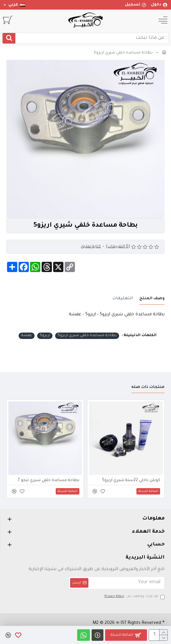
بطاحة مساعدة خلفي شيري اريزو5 (87, 336)
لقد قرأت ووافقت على (134, 597)
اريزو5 (45, 336)
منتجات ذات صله (148, 387)
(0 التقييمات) (118, 247)
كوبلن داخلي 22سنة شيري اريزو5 (131, 480)
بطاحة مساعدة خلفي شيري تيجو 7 (49, 480)
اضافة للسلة (122, 635)
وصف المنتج (152, 299)
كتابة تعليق (91, 247)
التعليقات (123, 299)
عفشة (27, 336)
